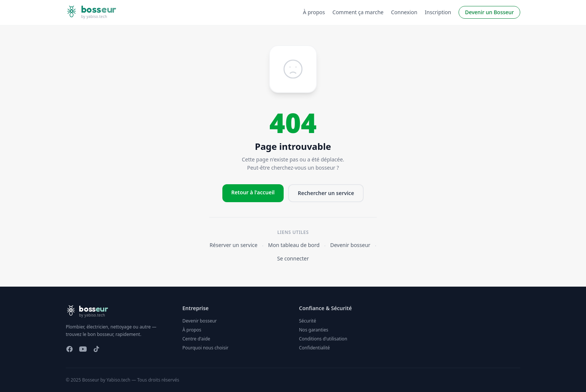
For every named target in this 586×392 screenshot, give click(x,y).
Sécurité (308, 321)
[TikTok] (96, 349)
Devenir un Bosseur (489, 12)
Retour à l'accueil (253, 192)
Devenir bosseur (350, 245)
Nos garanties (314, 330)
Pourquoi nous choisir (205, 348)
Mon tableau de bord (294, 245)
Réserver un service (234, 245)
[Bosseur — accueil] (91, 13)
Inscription (438, 12)
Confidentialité (314, 348)
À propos (314, 12)
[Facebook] (70, 349)
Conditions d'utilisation (323, 339)
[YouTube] (83, 349)
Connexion (404, 12)
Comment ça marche (358, 12)
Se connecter (293, 258)
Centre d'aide (196, 339)
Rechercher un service (326, 193)
